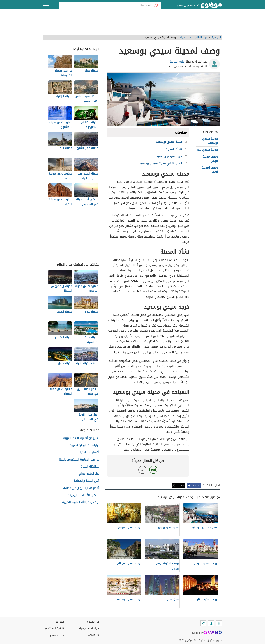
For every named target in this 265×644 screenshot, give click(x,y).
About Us (93, 635)
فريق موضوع (57, 635)
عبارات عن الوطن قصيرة (84, 445)
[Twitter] (211, 623)
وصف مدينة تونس (210, 159)
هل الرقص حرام (89, 474)
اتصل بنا (60, 622)
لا (142, 470)
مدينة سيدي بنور (207, 150)
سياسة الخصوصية (89, 628)
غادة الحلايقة (177, 62)
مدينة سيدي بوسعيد (210, 141)
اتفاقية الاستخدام (55, 628)
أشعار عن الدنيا (90, 453)
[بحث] (156, 6)
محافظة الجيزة (90, 467)
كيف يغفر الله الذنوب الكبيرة (81, 502)
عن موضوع (93, 622)
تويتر (182, 485)
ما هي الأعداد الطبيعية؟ (84, 495)
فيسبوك (196, 485)
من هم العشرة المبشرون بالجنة (79, 460)
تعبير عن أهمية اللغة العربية (81, 438)
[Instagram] (203, 623)
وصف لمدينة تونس (210, 170)
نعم (153, 470)
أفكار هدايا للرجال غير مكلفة (81, 488)
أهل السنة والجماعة (86, 481)
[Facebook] (219, 623)
